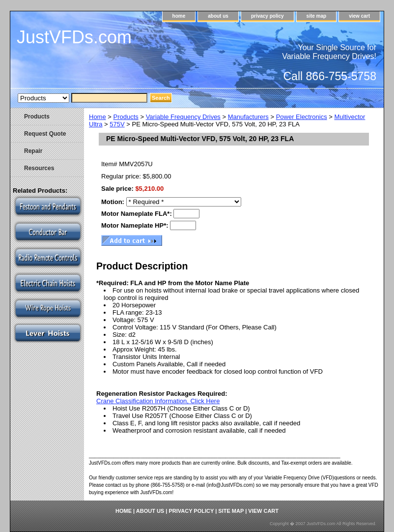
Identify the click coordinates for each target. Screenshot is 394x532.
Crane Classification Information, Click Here (158, 401)
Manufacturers (248, 117)
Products (126, 117)
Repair (33, 151)
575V (117, 124)
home (179, 16)
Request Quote (45, 134)
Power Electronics (302, 117)
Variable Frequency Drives (183, 117)
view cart (359, 16)
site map (317, 16)
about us (218, 16)
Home (98, 117)
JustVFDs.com (74, 37)
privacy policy (267, 16)
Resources (39, 168)
